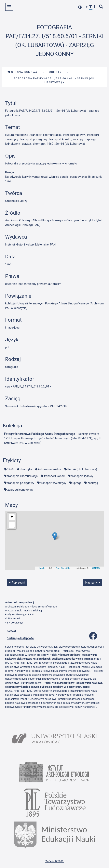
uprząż (77, 483)
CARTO (96, 568)
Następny (93, 583)
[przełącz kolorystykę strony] (80, 7)
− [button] (12, 524)
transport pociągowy (21, 483)
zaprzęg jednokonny (20, 490)
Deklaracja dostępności (20, 638)
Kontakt (11, 631)
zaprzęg (93, 483)
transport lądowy (82, 476)
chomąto (26, 469)
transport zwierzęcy (53, 483)
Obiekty (55, 72)
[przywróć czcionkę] (91, 7)
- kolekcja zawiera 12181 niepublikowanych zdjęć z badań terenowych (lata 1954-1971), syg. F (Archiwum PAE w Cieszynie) (53, 438)
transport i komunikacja (22, 476)
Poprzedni (17, 583)
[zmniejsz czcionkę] (87, 7)
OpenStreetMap (63, 568)
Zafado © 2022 (54, 861)
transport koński (54, 476)
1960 (10, 469)
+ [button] (12, 517)
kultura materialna (50, 469)
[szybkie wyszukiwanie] (101, 7)
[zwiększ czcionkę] (94, 7)
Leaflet (42, 568)
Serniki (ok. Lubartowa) (82, 469)
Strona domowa (22, 72)
